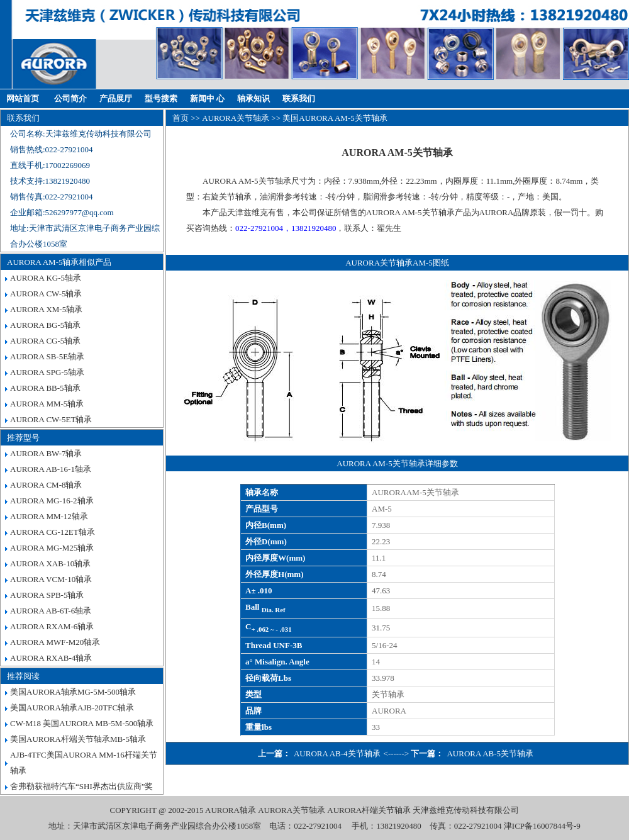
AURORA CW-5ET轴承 (51, 419)
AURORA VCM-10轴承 (51, 579)
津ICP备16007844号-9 (542, 826)
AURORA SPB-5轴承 (47, 595)
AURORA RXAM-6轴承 (52, 626)
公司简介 (70, 98)
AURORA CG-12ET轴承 (53, 532)
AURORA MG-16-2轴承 (52, 501)
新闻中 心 (207, 98)
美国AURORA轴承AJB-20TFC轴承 (72, 708)
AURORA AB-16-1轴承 (51, 469)
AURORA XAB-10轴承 (50, 563)
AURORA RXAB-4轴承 (51, 658)
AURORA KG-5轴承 (46, 278)
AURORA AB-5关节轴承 (490, 753)
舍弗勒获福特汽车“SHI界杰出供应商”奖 (82, 786)
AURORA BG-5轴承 (45, 325)
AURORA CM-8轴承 (46, 485)
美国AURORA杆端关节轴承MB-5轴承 (78, 739)
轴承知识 (253, 98)
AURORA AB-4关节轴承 (337, 753)
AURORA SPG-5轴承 (47, 372)
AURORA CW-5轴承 (46, 294)
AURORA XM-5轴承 (46, 309)
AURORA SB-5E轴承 (47, 356)
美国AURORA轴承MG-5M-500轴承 (73, 692)
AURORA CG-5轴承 (45, 341)
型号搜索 (161, 98)
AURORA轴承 (231, 810)
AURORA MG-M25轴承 (52, 548)
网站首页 (23, 98)
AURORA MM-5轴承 (47, 404)
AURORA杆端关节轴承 (369, 810)
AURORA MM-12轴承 (49, 516)
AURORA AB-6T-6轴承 (51, 611)
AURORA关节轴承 (236, 118)
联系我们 (299, 98)
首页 (181, 118)
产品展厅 (116, 98)
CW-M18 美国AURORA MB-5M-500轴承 (82, 723)
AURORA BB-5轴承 (45, 388)
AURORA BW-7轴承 (46, 453)
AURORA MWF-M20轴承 (55, 642)
